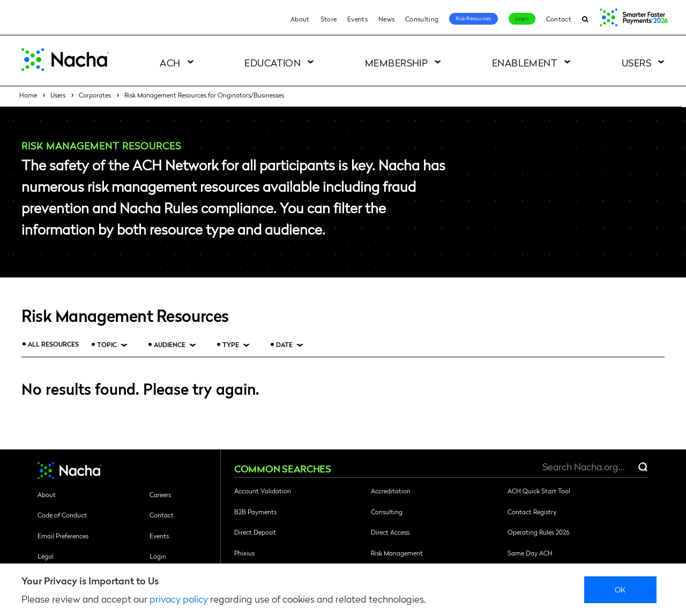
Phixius (244, 553)
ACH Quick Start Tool (539, 491)
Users (636, 62)
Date (284, 345)
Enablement (525, 62)
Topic (107, 345)
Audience (170, 345)
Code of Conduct (62, 515)
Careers (160, 494)
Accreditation (391, 491)
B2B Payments (255, 512)
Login (522, 18)
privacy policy (179, 599)
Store (329, 19)
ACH (170, 62)
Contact (559, 19)
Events (357, 19)
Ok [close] (620, 589)
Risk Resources (474, 18)
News (386, 19)
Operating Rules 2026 (538, 532)
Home (28, 95)
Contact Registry (532, 512)
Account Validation (263, 491)
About (300, 19)
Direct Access (390, 532)
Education (273, 62)
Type (231, 345)
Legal (46, 556)
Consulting (422, 19)
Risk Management (397, 553)
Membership (397, 62)
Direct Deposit (255, 532)
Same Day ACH (530, 553)
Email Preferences (63, 536)
